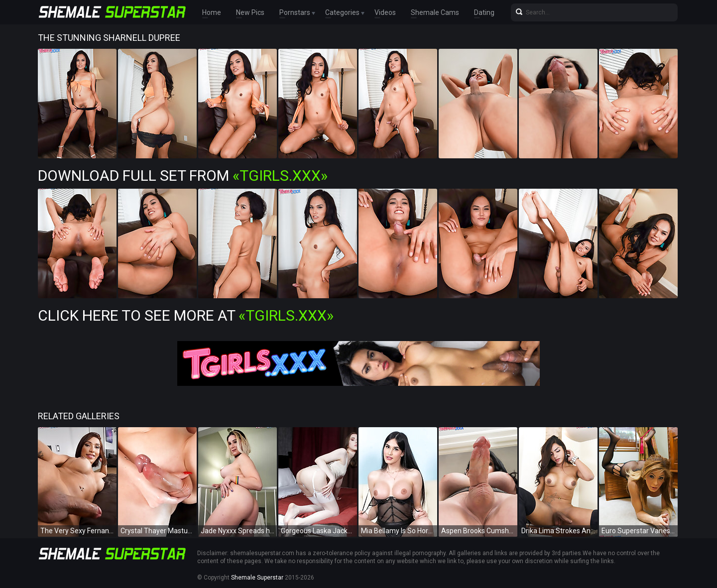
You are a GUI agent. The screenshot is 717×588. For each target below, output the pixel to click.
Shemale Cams (435, 12)
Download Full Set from (183, 176)
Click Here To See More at (186, 315)
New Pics (250, 12)
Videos (385, 12)
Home (212, 12)
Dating (484, 12)
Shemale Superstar (257, 578)
